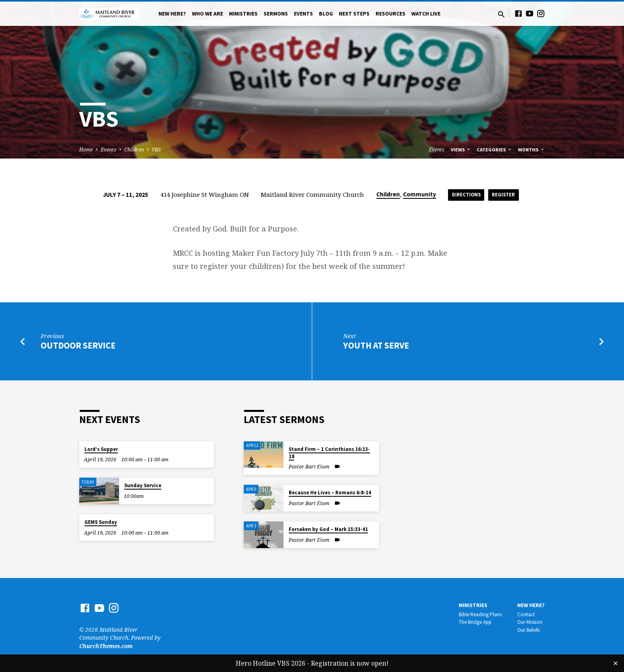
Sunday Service (143, 486)
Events (303, 14)
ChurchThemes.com (106, 646)
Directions (465, 195)
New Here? (172, 14)
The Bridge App (475, 622)
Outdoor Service (78, 347)
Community (416, 194)
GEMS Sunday (101, 522)
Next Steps (354, 14)
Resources (390, 14)
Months (532, 150)
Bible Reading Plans (480, 614)
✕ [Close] (615, 663)
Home (86, 150)
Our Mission (530, 622)
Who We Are (207, 14)
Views (461, 150)
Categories (495, 150)
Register (505, 195)
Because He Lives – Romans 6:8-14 (330, 493)
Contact (526, 614)
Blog (326, 14)
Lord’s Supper (101, 449)
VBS (156, 150)
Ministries (243, 14)
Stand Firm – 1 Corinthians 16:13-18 (329, 453)
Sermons (276, 14)
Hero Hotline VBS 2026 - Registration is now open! (312, 663)
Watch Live (426, 14)
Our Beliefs (528, 630)
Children (134, 150)
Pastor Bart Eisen (309, 467)
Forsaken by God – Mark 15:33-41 (328, 530)
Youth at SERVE (376, 347)
